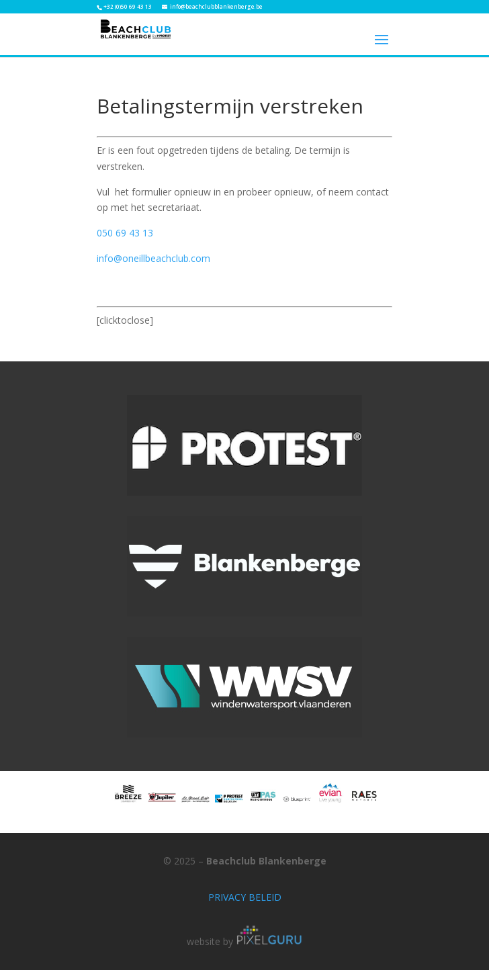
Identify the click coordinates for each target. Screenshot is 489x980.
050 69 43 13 (125, 233)
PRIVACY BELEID (245, 897)
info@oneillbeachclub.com (153, 258)
